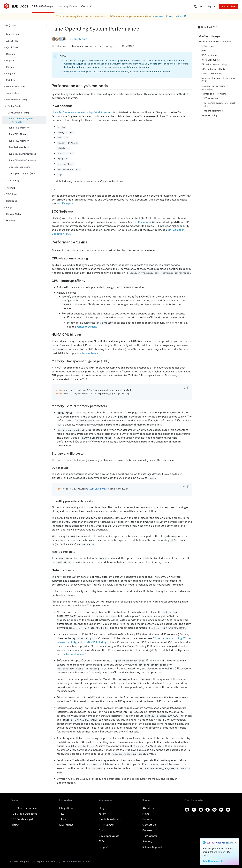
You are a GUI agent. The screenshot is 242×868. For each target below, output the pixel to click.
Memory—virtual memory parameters (215, 88)
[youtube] (228, 810)
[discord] (221, 810)
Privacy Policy (72, 861)
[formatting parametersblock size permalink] (96, 501)
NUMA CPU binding (95, 642)
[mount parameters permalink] (77, 552)
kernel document (87, 327)
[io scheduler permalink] (71, 468)
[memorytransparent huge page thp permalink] (112, 361)
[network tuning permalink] (77, 570)
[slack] (214, 810)
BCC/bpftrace (209, 55)
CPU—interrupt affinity (213, 69)
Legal (89, 861)
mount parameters (214, 111)
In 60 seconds (142, 222)
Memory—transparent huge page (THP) (218, 80)
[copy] (188, 388)
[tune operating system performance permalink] (142, 29)
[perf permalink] (60, 189)
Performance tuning (209, 60)
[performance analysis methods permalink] (110, 86)
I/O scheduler (211, 98)
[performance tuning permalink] (90, 242)
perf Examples (65, 204)
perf (204, 51)
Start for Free (229, 6)
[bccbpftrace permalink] (76, 211)
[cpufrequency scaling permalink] (91, 258)
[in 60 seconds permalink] (75, 106)
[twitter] (194, 810)
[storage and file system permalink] (89, 453)
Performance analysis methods (215, 41)
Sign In (211, 6)
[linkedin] (201, 810)
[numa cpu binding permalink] (83, 335)
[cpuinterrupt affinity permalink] (88, 281)
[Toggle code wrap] (184, 388)
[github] (187, 810)
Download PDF (207, 27)
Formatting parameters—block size (220, 104)
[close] (236, 843)
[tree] (24, 127)
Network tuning (209, 115)
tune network (90, 353)
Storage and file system (214, 94)
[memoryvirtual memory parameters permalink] (110, 406)
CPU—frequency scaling (167, 638)
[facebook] (208, 810)
